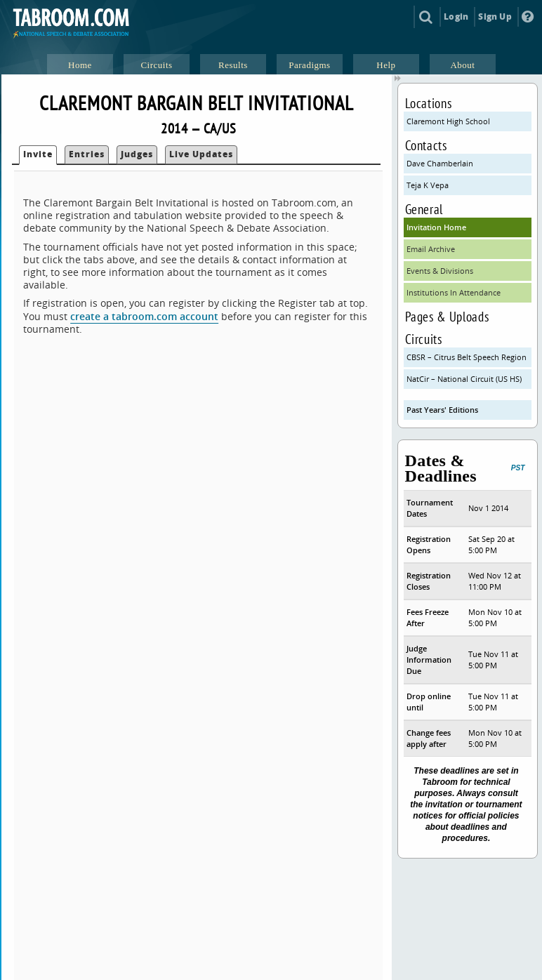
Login (456, 16)
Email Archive (431, 249)
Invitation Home (436, 227)
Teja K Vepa (428, 185)
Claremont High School (448, 121)
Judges (137, 154)
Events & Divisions (440, 271)
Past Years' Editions (442, 410)
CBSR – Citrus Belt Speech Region (467, 357)
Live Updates (201, 154)
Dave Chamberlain (440, 163)
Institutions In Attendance (454, 292)
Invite (38, 154)
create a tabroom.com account (144, 316)
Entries (87, 154)
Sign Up (495, 16)
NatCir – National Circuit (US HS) (464, 379)
